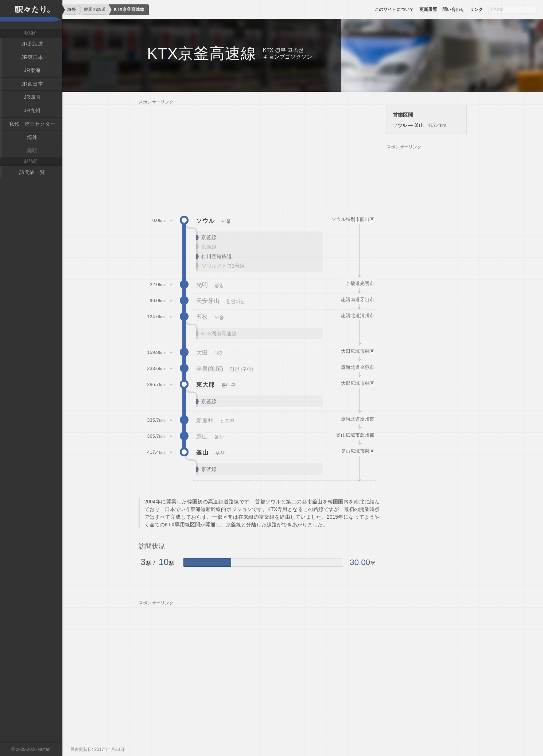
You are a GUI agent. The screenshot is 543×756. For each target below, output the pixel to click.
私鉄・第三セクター (32, 123)
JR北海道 (32, 44)
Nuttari (44, 749)
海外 (32, 137)
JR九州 (32, 110)
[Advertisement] (259, 156)
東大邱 (205, 385)
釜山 (202, 452)
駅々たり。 (31, 15)
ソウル (205, 221)
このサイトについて (394, 9)
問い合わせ (453, 9)
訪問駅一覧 (32, 171)
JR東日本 (32, 57)
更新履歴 (428, 9)
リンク (476, 9)
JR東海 (32, 70)
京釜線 (209, 237)
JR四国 (32, 97)
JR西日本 (32, 83)
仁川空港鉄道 (217, 256)
